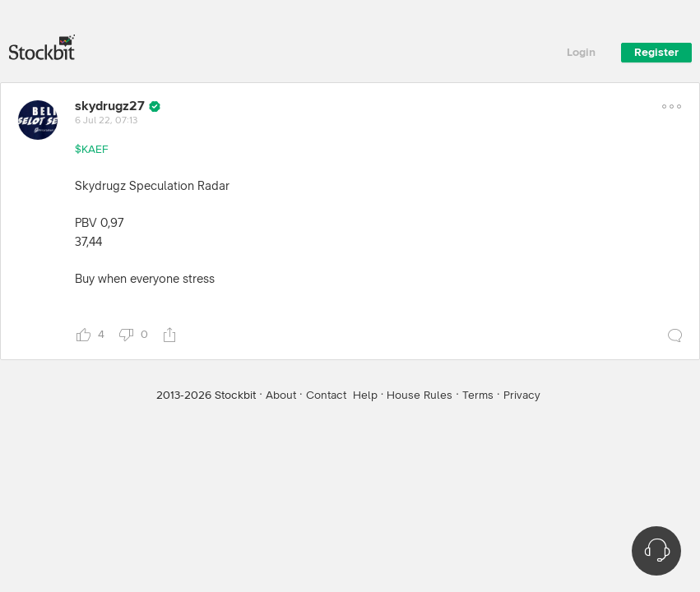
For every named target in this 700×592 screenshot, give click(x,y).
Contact (326, 395)
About (281, 395)
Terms (478, 395)
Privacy (522, 395)
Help (365, 395)
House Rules (420, 395)
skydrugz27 (110, 106)
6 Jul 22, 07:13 (106, 121)
